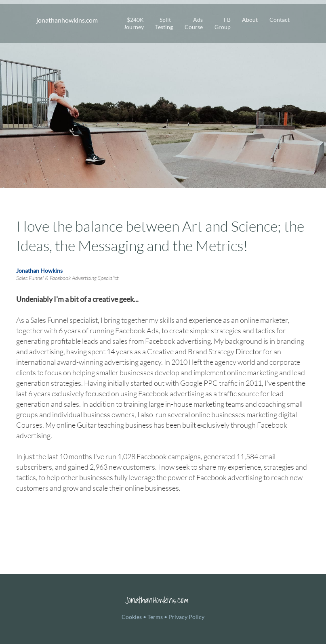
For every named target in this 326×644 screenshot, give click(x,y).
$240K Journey (134, 23)
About (250, 20)
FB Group (223, 23)
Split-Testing (164, 23)
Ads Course (194, 23)
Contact (280, 20)
